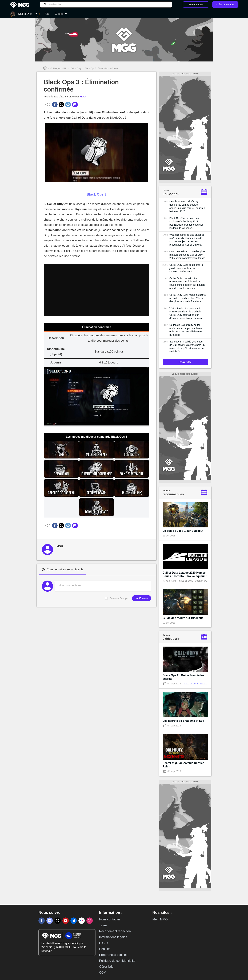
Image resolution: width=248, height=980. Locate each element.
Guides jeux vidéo (59, 68)
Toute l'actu (185, 362)
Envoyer (142, 598)
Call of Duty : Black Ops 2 (198, 684)
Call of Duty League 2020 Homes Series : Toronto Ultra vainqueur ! (185, 574)
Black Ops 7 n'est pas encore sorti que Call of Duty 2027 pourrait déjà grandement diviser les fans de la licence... (187, 223)
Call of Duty (76, 68)
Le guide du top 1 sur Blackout (183, 531)
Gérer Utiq (106, 967)
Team (103, 925)
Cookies (105, 949)
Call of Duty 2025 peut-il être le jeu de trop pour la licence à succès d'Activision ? (186, 268)
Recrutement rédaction (115, 931)
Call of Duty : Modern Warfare (196, 581)
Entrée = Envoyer (119, 598)
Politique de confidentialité (117, 961)
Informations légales (113, 937)
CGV (103, 973)
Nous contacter (110, 919)
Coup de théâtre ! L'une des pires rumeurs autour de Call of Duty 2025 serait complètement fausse (187, 255)
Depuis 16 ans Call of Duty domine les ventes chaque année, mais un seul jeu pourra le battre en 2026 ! (187, 206)
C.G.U (103, 943)
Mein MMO (160, 919)
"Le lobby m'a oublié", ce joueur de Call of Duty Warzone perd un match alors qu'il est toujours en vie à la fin (187, 347)
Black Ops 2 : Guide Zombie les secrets (183, 677)
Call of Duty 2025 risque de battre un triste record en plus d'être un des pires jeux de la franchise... (188, 298)
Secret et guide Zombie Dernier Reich (183, 765)
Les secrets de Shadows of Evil (183, 721)
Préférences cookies (113, 955)
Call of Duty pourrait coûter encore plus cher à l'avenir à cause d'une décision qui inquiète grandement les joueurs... (187, 283)
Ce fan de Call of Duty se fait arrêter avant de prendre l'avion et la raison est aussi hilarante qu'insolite (186, 330)
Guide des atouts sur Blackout (183, 618)
